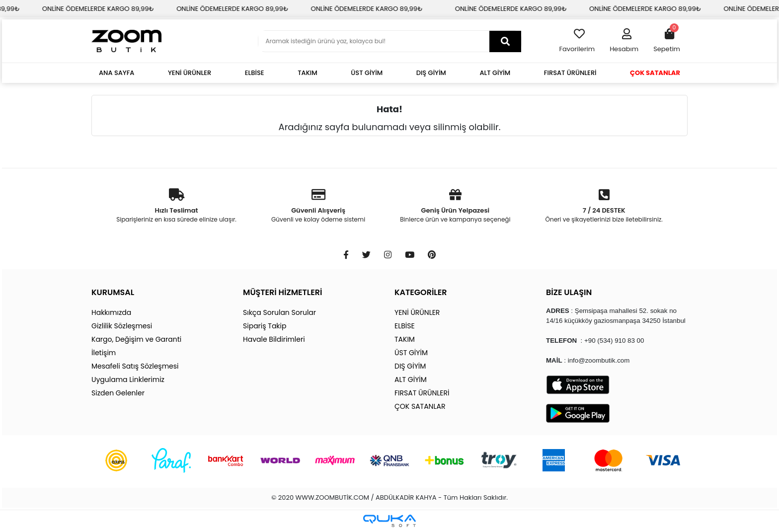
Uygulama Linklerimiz (128, 380)
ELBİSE (255, 73)
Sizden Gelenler (118, 393)
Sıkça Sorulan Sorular (279, 312)
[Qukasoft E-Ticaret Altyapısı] (389, 521)
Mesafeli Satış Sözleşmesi (135, 366)
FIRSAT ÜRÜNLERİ (570, 73)
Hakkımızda (111, 312)
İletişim (104, 353)
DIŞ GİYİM (431, 73)
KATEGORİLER (421, 292)
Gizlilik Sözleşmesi (122, 326)
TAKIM (308, 73)
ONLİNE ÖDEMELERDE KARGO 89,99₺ (148, 9)
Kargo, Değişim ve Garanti (136, 339)
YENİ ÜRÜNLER (190, 73)
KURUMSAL (113, 292)
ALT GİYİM (495, 73)
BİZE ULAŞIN (569, 292)
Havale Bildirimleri (274, 339)
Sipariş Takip (265, 326)
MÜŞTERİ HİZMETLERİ (282, 292)
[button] (624, 41)
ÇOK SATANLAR (655, 73)
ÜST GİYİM (367, 73)
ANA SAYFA (117, 73)
